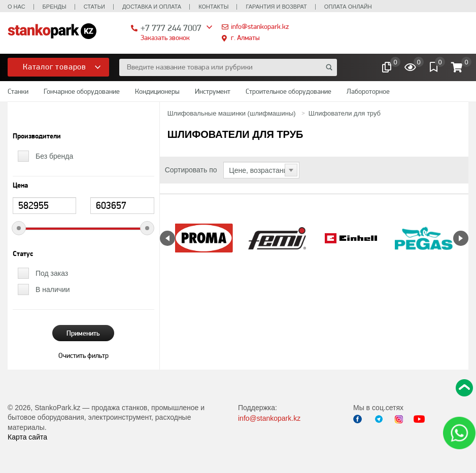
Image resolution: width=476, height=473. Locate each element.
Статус (23, 254)
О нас (16, 7)
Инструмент (213, 91)
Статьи (94, 7)
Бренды (55, 7)
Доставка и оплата (152, 7)
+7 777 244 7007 (171, 28)
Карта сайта (27, 437)
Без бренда (54, 156)
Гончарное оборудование (82, 91)
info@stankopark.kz (260, 26)
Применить (83, 333)
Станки (18, 91)
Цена (20, 186)
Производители (37, 136)
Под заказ (52, 273)
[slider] (19, 228)
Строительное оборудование (288, 91)
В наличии (53, 289)
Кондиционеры (157, 91)
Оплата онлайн (348, 7)
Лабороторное (368, 91)
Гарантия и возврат (276, 7)
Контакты (213, 7)
